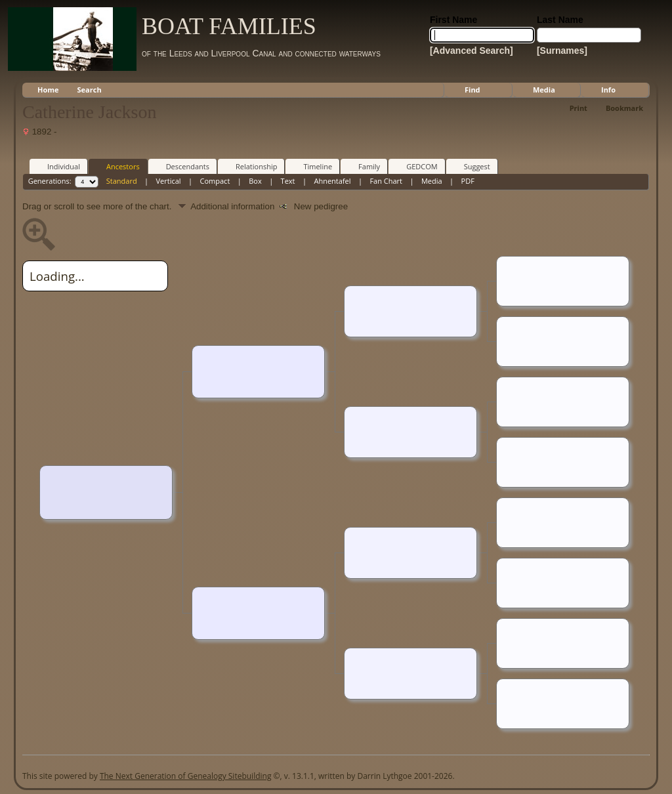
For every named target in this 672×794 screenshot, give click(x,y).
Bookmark (624, 108)
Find (472, 90)
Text (288, 181)
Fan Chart (386, 181)
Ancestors (117, 166)
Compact (215, 181)
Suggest (471, 166)
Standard (122, 181)
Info (608, 90)
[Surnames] (562, 51)
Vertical (169, 181)
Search (90, 90)
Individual (58, 166)
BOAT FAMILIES (229, 26)
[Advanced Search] (472, 51)
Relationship (250, 166)
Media (544, 90)
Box (255, 181)
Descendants (182, 166)
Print (578, 108)
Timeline (312, 166)
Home (48, 90)
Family (363, 166)
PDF (468, 181)
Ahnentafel (332, 181)
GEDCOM (416, 166)
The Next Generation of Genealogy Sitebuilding (186, 776)
